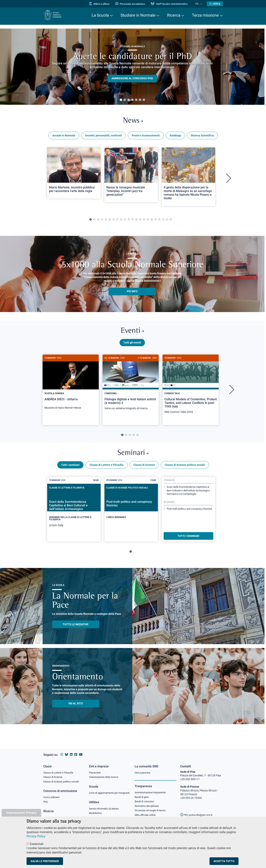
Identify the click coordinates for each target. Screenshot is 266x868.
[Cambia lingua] (202, 4)
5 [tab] (136, 100)
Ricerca (174, 15)
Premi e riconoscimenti (146, 137)
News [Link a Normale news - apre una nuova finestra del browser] (133, 122)
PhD (46, 799)
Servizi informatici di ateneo (105, 809)
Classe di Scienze (144, 469)
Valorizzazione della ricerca (105, 774)
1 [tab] (121, 100)
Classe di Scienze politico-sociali (185, 469)
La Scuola (100, 15)
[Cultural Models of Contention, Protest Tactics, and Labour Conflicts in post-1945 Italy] (191, 389)
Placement (95, 769)
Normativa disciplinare (148, 803)
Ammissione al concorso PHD (132, 78)
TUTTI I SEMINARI (188, 540)
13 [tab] (136, 221)
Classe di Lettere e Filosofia (107, 469)
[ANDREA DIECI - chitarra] (71, 387)
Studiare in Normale (138, 15)
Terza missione (205, 15)
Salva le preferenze (45, 861)
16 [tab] (148, 221)
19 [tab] (159, 221)
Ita (199, 4)
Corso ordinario (53, 794)
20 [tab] (163, 221)
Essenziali (37, 844)
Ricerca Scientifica (202, 137)
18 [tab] (155, 221)
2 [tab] (125, 100)
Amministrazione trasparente (152, 789)
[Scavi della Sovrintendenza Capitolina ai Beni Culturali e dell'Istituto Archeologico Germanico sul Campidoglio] (74, 514)
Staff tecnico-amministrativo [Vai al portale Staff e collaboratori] (173, 4)
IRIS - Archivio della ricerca (59, 815)
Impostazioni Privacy (21, 813)
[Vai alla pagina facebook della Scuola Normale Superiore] (76, 751)
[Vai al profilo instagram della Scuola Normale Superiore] (62, 751)
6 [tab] (140, 100)
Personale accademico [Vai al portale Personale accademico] (134, 4)
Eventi (132, 333)
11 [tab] (129, 221)
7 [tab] (144, 100)
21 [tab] (167, 221)
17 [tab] (152, 221)
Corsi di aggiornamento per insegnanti (105, 791)
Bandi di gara (142, 794)
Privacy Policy (36, 836)
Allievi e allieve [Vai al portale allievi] (103, 4)
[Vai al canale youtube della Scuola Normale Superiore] (81, 751)
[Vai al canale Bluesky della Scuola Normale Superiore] (66, 751)
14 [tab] (140, 221)
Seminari (133, 457)
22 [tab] (171, 221)
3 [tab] (129, 100)
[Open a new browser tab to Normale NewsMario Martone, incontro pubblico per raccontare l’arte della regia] (74, 174)
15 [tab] (144, 221)
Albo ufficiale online (146, 813)
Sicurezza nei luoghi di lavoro (152, 808)
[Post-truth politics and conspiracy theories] (131, 511)
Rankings (175, 137)
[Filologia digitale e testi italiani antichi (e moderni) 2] (131, 387)
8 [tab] (117, 221)
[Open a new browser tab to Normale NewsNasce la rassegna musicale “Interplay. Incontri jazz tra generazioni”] (131, 176)
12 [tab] (133, 221)
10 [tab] (125, 221)
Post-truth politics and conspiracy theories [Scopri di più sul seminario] (187, 520)
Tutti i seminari (70, 469)
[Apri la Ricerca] (215, 4)
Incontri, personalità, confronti (103, 137)
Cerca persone (143, 769)
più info (132, 293)
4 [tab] (132, 100)
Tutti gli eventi (132, 345)
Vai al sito (76, 708)
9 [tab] (121, 221)
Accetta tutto (224, 861)
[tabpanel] (132, 67)
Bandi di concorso (145, 798)
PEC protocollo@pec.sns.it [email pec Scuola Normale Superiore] (198, 811)
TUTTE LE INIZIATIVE (76, 629)
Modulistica (96, 814)
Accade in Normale (64, 137)
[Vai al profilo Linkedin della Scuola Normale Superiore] (71, 751)
